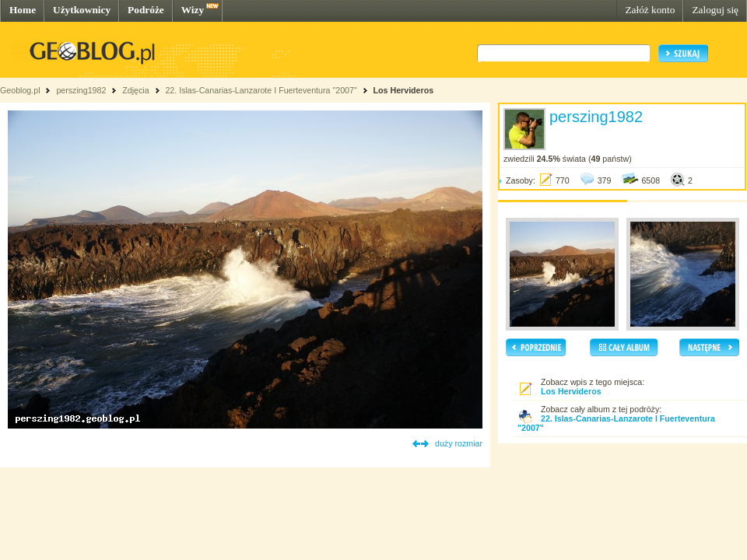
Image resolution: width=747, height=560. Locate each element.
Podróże (146, 10)
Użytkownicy (82, 10)
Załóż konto (650, 10)
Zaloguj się (715, 10)
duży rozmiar (459, 443)
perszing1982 (81, 90)
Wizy (193, 10)
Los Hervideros (404, 90)
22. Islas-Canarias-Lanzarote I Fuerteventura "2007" (261, 90)
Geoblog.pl (20, 90)
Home (23, 10)
